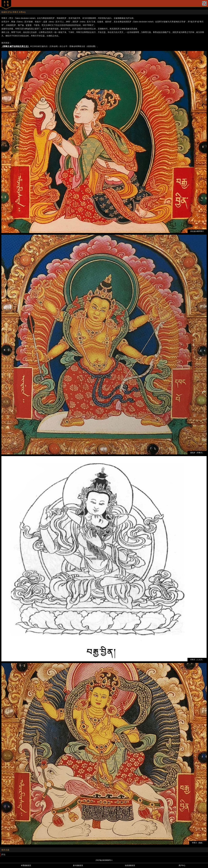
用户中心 (182, 865)
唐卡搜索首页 (78, 865)
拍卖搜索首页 (130, 865)
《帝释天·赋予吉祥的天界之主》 (15, 46)
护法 (3, 854)
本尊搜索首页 (26, 865)
